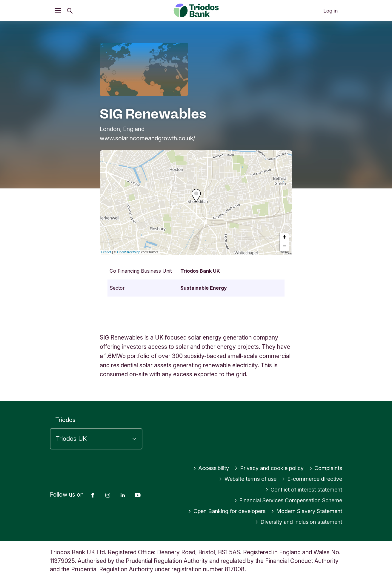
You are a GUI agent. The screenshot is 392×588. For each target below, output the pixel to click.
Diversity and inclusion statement (296, 522)
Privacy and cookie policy (265, 468)
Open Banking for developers (219, 511)
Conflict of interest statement (301, 489)
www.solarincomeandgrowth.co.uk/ (147, 138)
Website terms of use (241, 479)
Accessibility (203, 468)
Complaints (325, 468)
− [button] (284, 247)
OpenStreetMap (129, 252)
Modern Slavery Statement (304, 511)
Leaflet (106, 252)
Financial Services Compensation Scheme (284, 500)
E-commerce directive (310, 479)
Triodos (65, 420)
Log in (330, 11)
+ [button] (284, 238)
